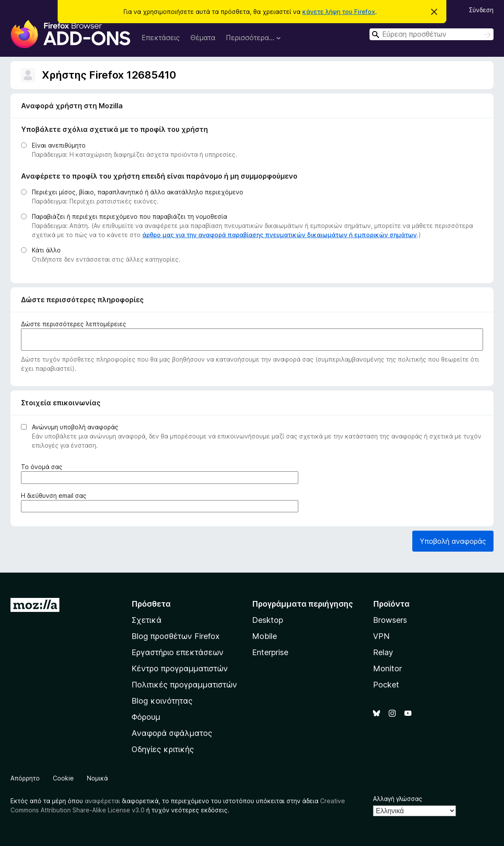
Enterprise (270, 652)
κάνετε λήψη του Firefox (339, 12)
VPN (381, 636)
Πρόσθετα (151, 604)
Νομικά (97, 778)
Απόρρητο (25, 778)
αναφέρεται (102, 801)
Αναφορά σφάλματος (172, 733)
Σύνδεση (481, 10)
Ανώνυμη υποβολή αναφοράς (75, 427)
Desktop (268, 620)
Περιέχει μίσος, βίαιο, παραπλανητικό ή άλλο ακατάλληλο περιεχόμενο (138, 192)
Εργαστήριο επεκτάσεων (178, 652)
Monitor (387, 668)
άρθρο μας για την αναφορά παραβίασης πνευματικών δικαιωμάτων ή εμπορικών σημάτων (280, 235)
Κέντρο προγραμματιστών (180, 668)
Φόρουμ (146, 717)
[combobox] (432, 34)
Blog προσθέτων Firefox (176, 636)
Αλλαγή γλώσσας (398, 799)
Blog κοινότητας (162, 701)
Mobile (264, 636)
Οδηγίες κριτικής (163, 749)
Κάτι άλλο (46, 250)
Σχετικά (147, 620)
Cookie (63, 778)
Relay (383, 652)
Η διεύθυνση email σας (55, 496)
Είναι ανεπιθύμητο (59, 145)
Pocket (386, 685)
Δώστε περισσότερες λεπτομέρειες (74, 324)
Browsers (390, 620)
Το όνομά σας (43, 467)
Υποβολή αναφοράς (453, 541)
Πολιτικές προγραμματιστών (184, 685)
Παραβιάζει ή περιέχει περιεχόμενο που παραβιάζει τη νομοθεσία (129, 216)
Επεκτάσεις (161, 38)
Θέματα (203, 38)
